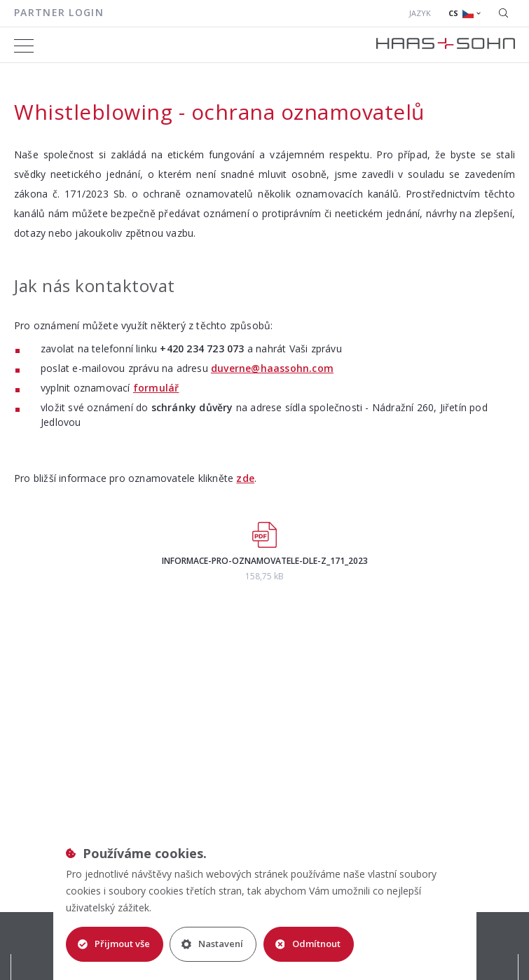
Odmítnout (309, 944)
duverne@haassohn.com (272, 368)
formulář (156, 388)
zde (245, 478)
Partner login (59, 12)
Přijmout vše (114, 944)
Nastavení (213, 944)
